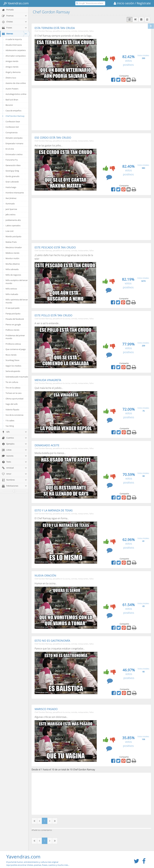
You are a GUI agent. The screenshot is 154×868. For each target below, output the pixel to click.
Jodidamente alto (13, 220)
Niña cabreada (12, 269)
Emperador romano (14, 143)
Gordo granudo (12, 176)
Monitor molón (12, 258)
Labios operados (13, 225)
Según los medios (13, 366)
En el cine (10, 149)
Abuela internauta (14, 45)
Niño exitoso (11, 289)
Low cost (10, 231)
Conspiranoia (12, 132)
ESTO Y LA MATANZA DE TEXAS (54, 510)
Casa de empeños (13, 111)
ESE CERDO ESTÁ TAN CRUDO (53, 138)
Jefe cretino (11, 215)
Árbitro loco (11, 78)
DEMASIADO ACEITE (47, 445)
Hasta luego (11, 187)
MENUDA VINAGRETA (48, 380)
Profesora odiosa (13, 344)
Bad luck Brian (12, 100)
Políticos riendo (12, 330)
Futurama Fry (12, 160)
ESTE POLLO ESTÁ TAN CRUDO (53, 315)
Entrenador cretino (14, 154)
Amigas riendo (12, 61)
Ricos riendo (11, 355)
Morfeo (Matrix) (13, 264)
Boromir (9, 105)
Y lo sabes (10, 420)
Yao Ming (10, 426)
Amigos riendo (12, 67)
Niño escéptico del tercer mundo (17, 282)
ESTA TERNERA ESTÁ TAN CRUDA (55, 28)
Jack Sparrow (11, 209)
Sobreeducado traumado (17, 377)
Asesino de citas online (16, 83)
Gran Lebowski (12, 182)
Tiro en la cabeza (13, 388)
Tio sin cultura (12, 382)
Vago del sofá (12, 404)
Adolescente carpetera (16, 50)
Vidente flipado (12, 410)
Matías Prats (11, 242)
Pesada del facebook (15, 319)
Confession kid (12, 127)
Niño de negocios (13, 275)
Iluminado (10, 204)
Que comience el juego (16, 349)
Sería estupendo (13, 371)
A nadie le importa (14, 39)
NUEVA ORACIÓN (45, 575)
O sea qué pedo (13, 308)
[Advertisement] (91, 109)
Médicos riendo (12, 253)
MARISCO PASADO (46, 709)
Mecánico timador (14, 247)
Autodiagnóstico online (16, 94)
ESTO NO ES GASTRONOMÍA (52, 641)
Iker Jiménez (11, 198)
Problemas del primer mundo (15, 337)
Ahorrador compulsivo (16, 56)
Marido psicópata (13, 236)
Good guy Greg (12, 171)
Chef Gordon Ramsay (13, 116)
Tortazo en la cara (13, 393)
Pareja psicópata (13, 314)
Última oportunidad (14, 399)
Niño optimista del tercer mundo (17, 301)
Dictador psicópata (14, 138)
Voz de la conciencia (14, 415)
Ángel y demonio (13, 72)
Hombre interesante (15, 193)
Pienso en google (13, 324)
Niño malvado (12, 294)
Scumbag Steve (12, 360)
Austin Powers (12, 89)
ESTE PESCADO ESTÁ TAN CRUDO (55, 247)
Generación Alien (13, 165)
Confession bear (13, 122)
